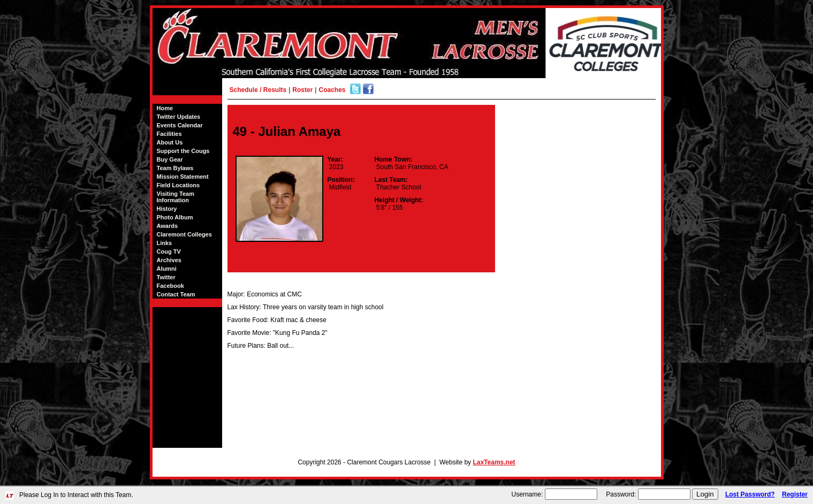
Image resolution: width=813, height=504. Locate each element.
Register (795, 494)
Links (165, 243)
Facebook (170, 286)
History (167, 209)
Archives (169, 260)
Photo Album (175, 217)
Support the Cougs (183, 151)
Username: (527, 494)
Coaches (332, 90)
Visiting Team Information (176, 197)
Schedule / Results (258, 90)
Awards (168, 226)
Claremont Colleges (184, 234)
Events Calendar (180, 125)
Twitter (166, 277)
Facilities (169, 134)
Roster (302, 90)
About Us (170, 142)
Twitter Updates (179, 117)
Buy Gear (170, 159)
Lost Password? (750, 494)
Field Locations (178, 185)
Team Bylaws (175, 168)
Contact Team (176, 294)
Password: (621, 494)
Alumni (167, 269)
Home (165, 108)
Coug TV (169, 251)
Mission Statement (183, 177)
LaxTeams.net (494, 462)
